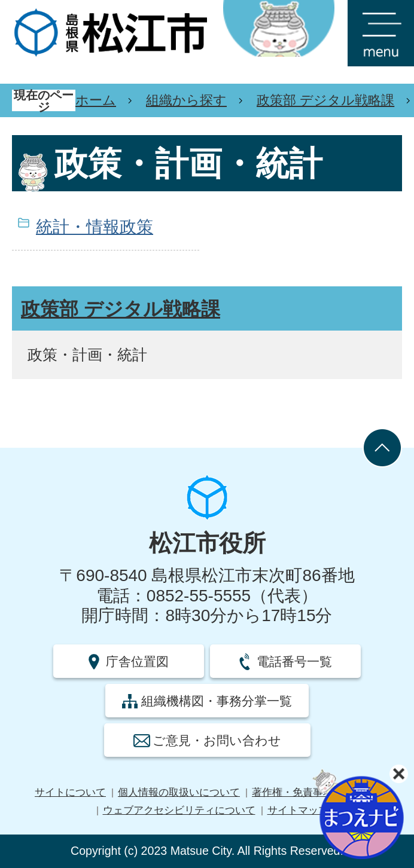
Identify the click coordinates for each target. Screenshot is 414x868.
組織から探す (186, 100)
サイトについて (70, 792)
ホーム (96, 100)
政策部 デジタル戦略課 (325, 100)
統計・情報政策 (95, 227)
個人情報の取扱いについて (179, 792)
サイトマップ (298, 810)
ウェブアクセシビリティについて (179, 810)
